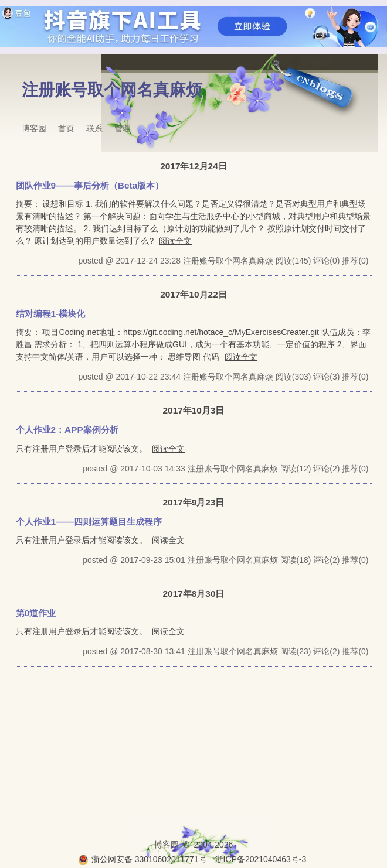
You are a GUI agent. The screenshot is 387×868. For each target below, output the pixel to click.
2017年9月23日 (194, 502)
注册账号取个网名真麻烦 (112, 90)
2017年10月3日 (194, 410)
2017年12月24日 (193, 166)
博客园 (34, 128)
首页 (66, 128)
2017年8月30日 (194, 594)
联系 (94, 128)
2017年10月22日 (193, 294)
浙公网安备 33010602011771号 (142, 859)
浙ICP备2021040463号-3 (261, 859)
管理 (123, 128)
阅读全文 (175, 241)
